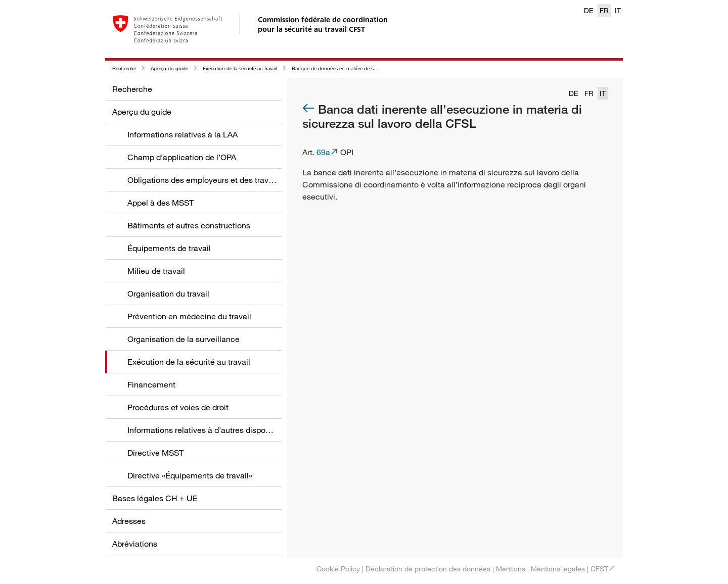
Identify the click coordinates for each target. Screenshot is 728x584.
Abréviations (135, 544)
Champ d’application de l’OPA (182, 157)
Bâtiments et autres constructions (189, 225)
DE (589, 10)
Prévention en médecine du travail (189, 316)
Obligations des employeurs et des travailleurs (211, 180)
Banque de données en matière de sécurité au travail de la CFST (364, 68)
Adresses (129, 521)
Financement (151, 384)
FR (604, 10)
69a (323, 152)
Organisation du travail (168, 294)
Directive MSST (155, 453)
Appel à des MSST (161, 203)
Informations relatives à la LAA (183, 134)
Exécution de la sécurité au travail (240, 68)
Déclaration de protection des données (428, 569)
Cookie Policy (338, 569)
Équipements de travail (169, 248)
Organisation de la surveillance (184, 339)
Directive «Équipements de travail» (190, 475)
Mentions (511, 569)
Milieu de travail (156, 271)
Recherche (124, 68)
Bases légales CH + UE (155, 498)
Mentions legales (558, 569)
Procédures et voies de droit (178, 407)
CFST (599, 569)
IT (618, 10)
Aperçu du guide (169, 68)
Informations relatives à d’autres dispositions (208, 430)
